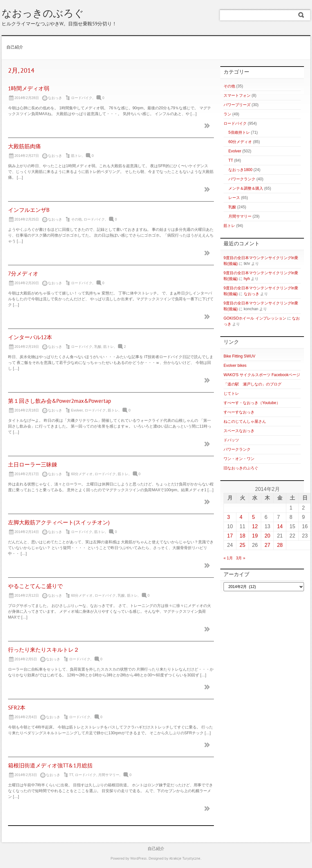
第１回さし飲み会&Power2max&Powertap (60, 402)
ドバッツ (231, 440)
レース (234, 198)
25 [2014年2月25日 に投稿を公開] (243, 545)
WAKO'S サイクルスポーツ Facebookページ (262, 375)
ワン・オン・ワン (239, 459)
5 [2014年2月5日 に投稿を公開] (254, 517)
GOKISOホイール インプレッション (255, 318)
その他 (76, 219)
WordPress (138, 859)
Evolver (77, 410)
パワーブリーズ (237, 105)
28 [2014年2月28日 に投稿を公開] (280, 545)
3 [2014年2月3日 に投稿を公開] (229, 517)
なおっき (252, 294)
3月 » (241, 558)
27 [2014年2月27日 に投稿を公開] (267, 545)
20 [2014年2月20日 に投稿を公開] (267, 536)
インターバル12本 (30, 338)
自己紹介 (15, 48)
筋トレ (76, 156)
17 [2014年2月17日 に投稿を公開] (230, 536)
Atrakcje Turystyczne (185, 859)
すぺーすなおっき (239, 412)
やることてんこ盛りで (35, 587)
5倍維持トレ (239, 132)
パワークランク (242, 179)
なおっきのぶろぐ (43, 14)
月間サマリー (109, 775)
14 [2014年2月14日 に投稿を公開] (280, 526)
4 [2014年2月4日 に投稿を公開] (241, 517)
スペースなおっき (239, 431)
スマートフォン (237, 95)
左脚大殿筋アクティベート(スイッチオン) (59, 523)
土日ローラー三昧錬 (33, 465)
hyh (247, 279)
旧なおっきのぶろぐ (241, 468)
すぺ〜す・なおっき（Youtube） (252, 403)
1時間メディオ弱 (29, 89)
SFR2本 (17, 708)
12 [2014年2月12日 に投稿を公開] (255, 526)
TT (71, 775)
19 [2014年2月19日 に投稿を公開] (255, 536)
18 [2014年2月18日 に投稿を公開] (243, 536)
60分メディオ (82, 474)
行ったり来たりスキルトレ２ (44, 650)
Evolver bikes (235, 366)
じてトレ (231, 393)
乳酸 (98, 347)
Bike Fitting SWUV (239, 356)
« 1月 (228, 558)
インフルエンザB (29, 211)
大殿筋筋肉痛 (24, 147)
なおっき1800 (240, 170)
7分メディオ (23, 274)
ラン (227, 114)
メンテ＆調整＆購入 (246, 188)
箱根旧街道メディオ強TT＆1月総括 (50, 766)
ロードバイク (82, 98)
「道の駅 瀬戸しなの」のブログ (252, 384)
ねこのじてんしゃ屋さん (245, 421)
